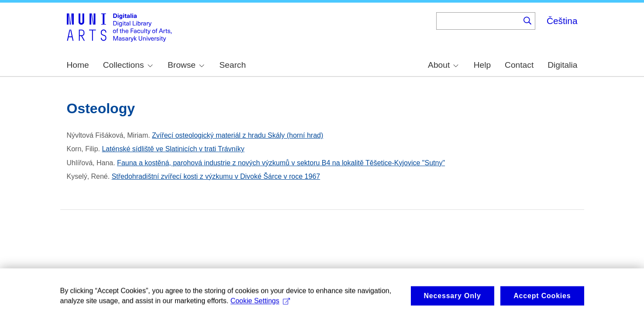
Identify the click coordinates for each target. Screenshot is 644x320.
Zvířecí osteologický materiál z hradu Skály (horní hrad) (238, 135)
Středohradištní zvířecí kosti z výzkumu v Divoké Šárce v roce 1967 (216, 176)
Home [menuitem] (78, 65)
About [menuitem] (443, 65)
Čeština (562, 21)
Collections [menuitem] (128, 65)
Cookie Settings (260, 305)
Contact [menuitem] (519, 65)
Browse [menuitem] (186, 65)
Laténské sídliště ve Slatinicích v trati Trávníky (173, 149)
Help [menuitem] (482, 65)
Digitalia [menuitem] (562, 65)
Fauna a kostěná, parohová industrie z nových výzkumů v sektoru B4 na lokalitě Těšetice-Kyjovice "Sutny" (281, 163)
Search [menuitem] (232, 65)
